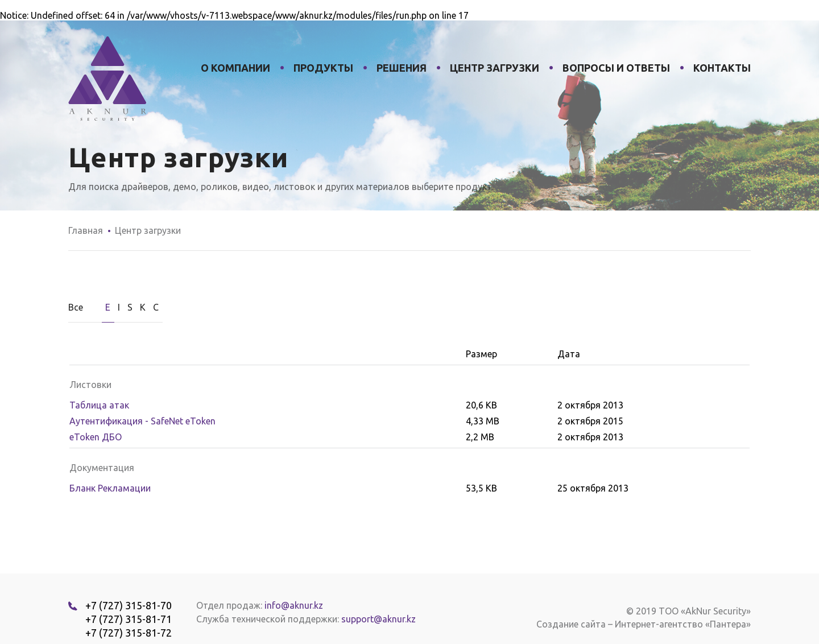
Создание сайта (571, 624)
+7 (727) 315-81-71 (129, 619)
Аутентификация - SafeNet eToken (142, 421)
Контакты (722, 68)
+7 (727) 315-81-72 (129, 633)
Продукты (323, 68)
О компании (235, 68)
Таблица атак (99, 405)
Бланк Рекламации (110, 488)
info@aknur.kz (294, 605)
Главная (86, 230)
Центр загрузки (495, 68)
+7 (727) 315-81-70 (129, 605)
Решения (402, 68)
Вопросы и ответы (616, 68)
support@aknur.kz (379, 619)
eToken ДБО (96, 437)
